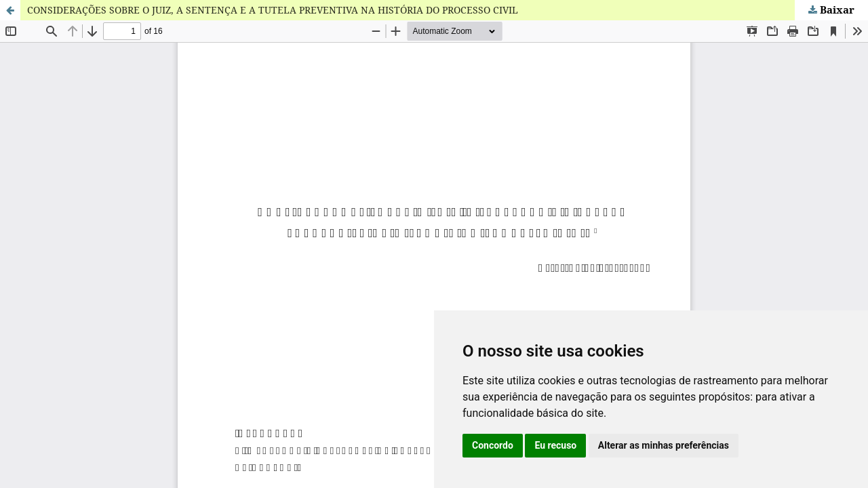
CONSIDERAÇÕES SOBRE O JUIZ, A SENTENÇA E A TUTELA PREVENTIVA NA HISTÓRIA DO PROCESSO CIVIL (273, 10)
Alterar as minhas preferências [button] (664, 445)
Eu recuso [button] (555, 445)
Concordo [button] (493, 445)
